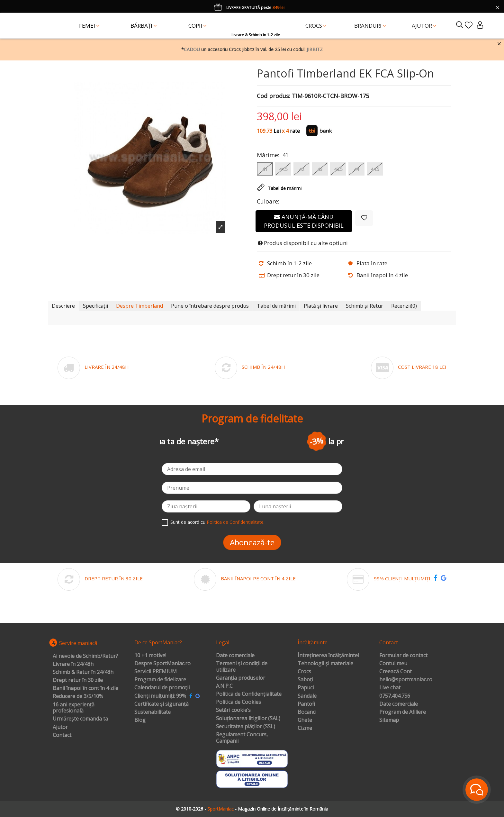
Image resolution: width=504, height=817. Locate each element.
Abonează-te (252, 542)
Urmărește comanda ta (80, 719)
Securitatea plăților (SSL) (246, 727)
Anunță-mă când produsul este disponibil (304, 221)
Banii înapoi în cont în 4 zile (85, 688)
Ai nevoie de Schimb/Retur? (85, 656)
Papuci (306, 688)
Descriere (63, 306)
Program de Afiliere (403, 712)
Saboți (305, 680)
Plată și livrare (321, 306)
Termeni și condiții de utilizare (242, 667)
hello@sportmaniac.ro (406, 680)
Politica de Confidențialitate (235, 522)
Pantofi (306, 704)
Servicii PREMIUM (156, 672)
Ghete (305, 720)
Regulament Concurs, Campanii (242, 738)
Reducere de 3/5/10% (78, 696)
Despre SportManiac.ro (162, 664)
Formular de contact (403, 656)
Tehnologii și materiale (325, 664)
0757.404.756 (395, 696)
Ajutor (60, 727)
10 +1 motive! (150, 656)
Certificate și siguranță (162, 704)
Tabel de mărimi (276, 306)
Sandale (307, 696)
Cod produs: (274, 96)
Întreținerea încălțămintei (328, 656)
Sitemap (389, 720)
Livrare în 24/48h (73, 664)
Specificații (95, 306)
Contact (62, 735)
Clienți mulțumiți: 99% (160, 696)
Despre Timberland (139, 306)
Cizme (305, 728)
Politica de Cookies (239, 702)
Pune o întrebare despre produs (210, 306)
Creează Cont (396, 672)
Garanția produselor (241, 678)
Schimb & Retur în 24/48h (83, 672)
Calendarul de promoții (162, 688)
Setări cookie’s (233, 710)
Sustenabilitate (153, 712)
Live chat (390, 688)
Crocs (304, 672)
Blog (140, 720)
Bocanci (307, 712)
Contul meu (393, 664)
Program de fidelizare (160, 680)
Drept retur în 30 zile (78, 680)
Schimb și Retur (364, 306)
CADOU (192, 49)
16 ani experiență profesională (74, 708)
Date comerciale (235, 656)
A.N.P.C (224, 686)
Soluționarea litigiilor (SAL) (248, 719)
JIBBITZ (315, 49)
